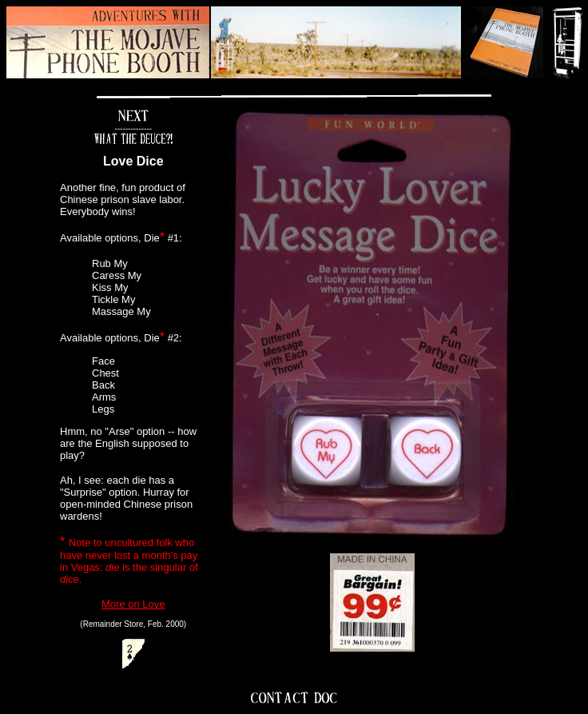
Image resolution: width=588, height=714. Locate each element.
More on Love (133, 604)
